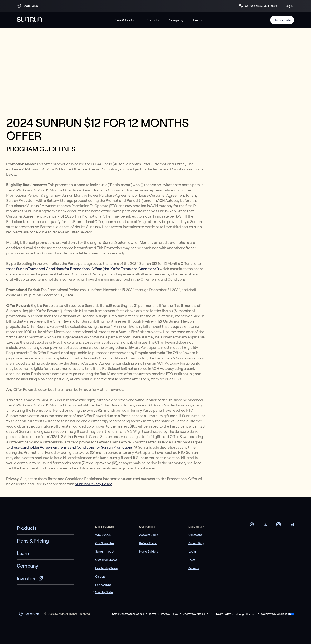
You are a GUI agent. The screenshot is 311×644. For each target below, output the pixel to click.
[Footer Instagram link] (278, 526)
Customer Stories (106, 560)
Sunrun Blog (196, 543)
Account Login (149, 535)
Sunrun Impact (105, 551)
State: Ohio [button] (27, 6)
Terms (153, 614)
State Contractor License (128, 614)
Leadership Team (106, 568)
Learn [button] (197, 20)
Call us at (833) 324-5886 (258, 6)
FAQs (192, 560)
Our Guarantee (105, 543)
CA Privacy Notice (194, 614)
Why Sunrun (103, 535)
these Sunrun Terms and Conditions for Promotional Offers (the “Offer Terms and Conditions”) (82, 269)
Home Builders (149, 551)
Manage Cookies (246, 614)
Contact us (195, 535)
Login (289, 6)
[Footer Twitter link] (265, 526)
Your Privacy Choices (274, 614)
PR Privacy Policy (220, 614)
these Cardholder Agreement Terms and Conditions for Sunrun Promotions (72, 447)
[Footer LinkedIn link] (292, 526)
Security (194, 568)
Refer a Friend (148, 543)
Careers (100, 576)
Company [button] (176, 20)
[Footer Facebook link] (252, 526)
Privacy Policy (169, 614)
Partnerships (103, 585)
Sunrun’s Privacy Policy (93, 484)
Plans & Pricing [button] (125, 20)
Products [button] (152, 20)
